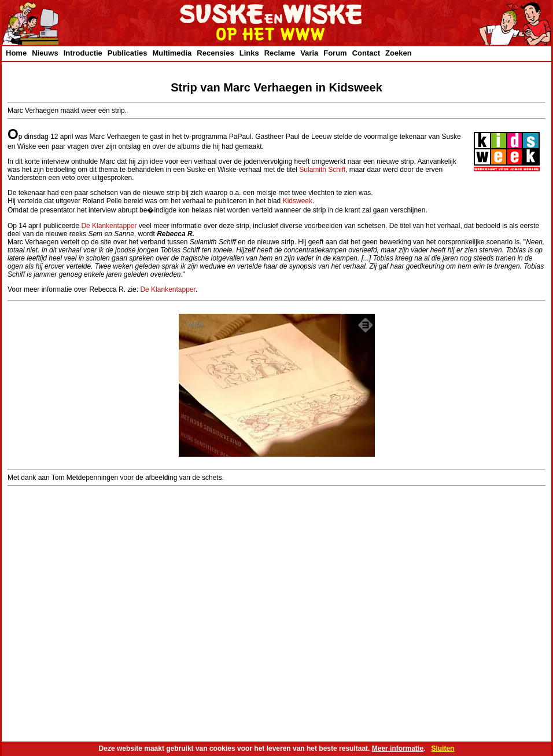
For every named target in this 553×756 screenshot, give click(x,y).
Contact (366, 53)
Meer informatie (398, 748)
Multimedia (172, 53)
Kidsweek (298, 201)
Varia (309, 53)
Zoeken (399, 53)
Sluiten (443, 748)
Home (16, 53)
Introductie (83, 53)
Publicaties (128, 53)
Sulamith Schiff (322, 170)
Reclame (280, 53)
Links (249, 53)
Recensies (215, 53)
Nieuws (45, 53)
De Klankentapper (109, 226)
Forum (335, 53)
